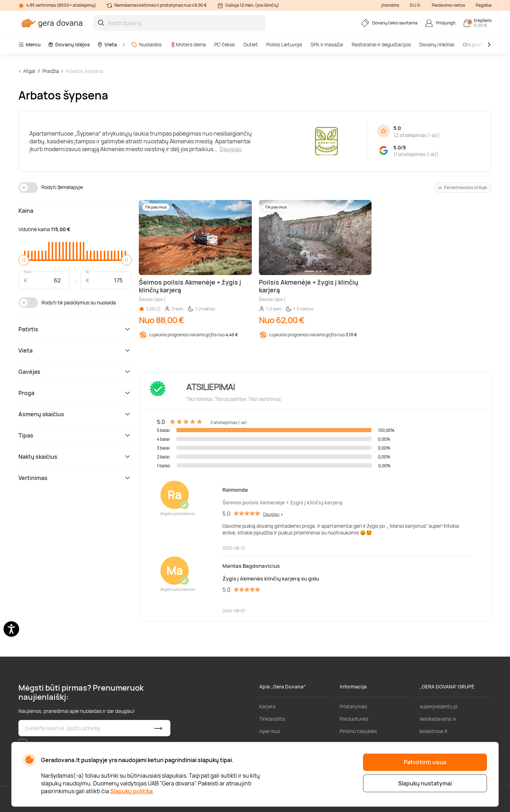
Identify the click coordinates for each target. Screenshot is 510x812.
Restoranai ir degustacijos (381, 44)
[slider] (24, 260)
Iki (88, 271)
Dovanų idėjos (69, 44)
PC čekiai (225, 44)
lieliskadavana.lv (438, 719)
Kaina (26, 211)
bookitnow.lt (434, 731)
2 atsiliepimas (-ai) (417, 135)
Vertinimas (75, 478)
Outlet (251, 44)
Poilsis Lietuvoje (284, 44)
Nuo (28, 271)
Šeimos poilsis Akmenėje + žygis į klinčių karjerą (282, 502)
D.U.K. (415, 5)
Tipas (75, 435)
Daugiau (231, 149)
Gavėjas (75, 372)
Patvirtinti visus (425, 762)
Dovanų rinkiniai (437, 44)
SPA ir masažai (327, 44)
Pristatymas (353, 706)
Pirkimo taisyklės (358, 731)
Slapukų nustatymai (425, 783)
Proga (75, 393)
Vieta (107, 44)
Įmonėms (390, 5)
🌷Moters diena (188, 44)
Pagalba (484, 5)
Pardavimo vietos (448, 5)
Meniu (30, 44)
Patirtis (75, 329)
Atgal (29, 71)
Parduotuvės (354, 719)
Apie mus (270, 731)
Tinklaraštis (272, 719)
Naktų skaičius (75, 457)
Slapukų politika (131, 791)
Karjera (267, 706)
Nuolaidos (146, 44)
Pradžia (51, 71)
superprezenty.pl (438, 706)
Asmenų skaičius (75, 414)
